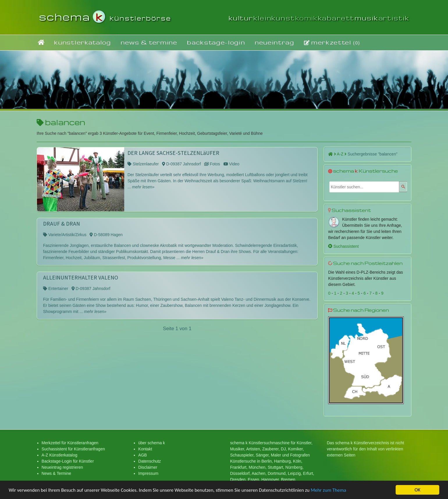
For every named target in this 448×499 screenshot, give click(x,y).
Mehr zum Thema (328, 491)
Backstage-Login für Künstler (68, 461)
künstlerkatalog (82, 42)
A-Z (342, 154)
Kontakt (145, 449)
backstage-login (216, 42)
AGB (143, 455)
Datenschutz (150, 461)
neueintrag (275, 42)
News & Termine (56, 473)
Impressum (148, 473)
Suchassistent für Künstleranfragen (73, 449)
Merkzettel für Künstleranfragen (70, 443)
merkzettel (332, 43)
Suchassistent (343, 246)
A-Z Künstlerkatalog (59, 455)
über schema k (152, 443)
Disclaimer (148, 467)
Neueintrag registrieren (62, 467)
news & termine (149, 42)
